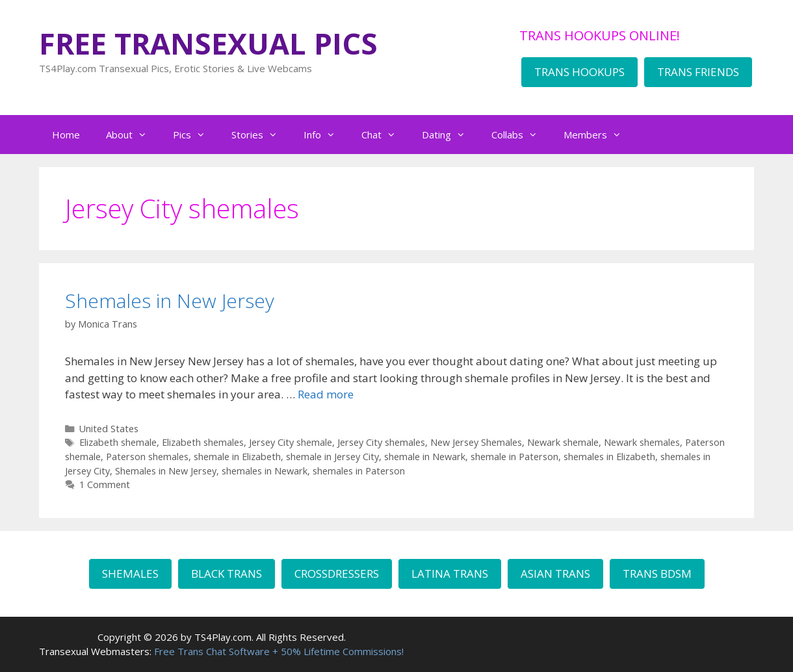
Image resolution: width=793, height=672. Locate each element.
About (133, 135)
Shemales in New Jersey (170, 301)
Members (599, 135)
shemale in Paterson (514, 457)
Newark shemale (563, 442)
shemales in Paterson (359, 471)
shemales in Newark (265, 471)
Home (66, 135)
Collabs (521, 135)
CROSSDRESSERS (337, 574)
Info (326, 135)
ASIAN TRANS (555, 574)
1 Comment (105, 485)
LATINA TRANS (450, 574)
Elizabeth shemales (203, 442)
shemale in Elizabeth (237, 457)
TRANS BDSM (657, 574)
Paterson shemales (147, 457)
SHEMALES (130, 574)
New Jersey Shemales (476, 442)
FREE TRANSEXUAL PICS (208, 43)
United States (109, 429)
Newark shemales (642, 442)
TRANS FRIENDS (698, 72)
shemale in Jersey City (332, 457)
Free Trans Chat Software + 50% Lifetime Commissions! (279, 651)
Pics (196, 135)
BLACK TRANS (227, 574)
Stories (261, 135)
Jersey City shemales (381, 442)
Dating (450, 135)
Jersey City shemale (291, 442)
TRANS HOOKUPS (579, 72)
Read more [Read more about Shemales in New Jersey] (326, 394)
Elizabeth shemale (118, 442)
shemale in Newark (425, 457)
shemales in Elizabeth (609, 457)
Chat (385, 135)
